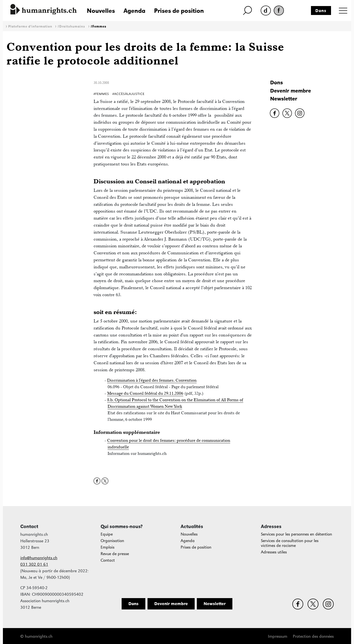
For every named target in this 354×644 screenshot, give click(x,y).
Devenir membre (291, 91)
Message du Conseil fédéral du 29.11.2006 (145, 393)
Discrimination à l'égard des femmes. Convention (152, 380)
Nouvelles (101, 11)
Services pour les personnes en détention (296, 534)
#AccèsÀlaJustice (129, 94)
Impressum (278, 636)
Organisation (112, 541)
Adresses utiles (274, 552)
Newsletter (284, 99)
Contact (108, 560)
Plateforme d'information (30, 26)
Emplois (107, 547)
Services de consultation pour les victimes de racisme (290, 543)
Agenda (134, 11)
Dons (321, 11)
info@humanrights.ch (39, 558)
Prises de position (179, 11)
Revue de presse (115, 554)
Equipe (107, 534)
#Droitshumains (71, 26)
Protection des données (313, 636)
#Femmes (99, 26)
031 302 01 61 (34, 564)
